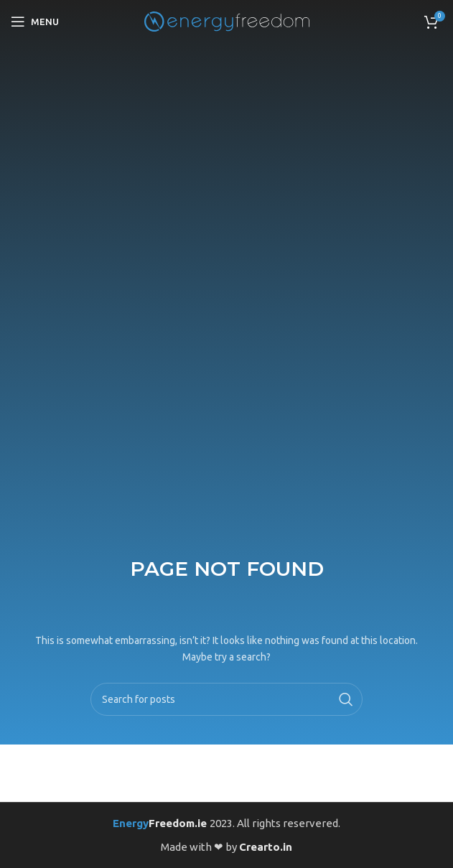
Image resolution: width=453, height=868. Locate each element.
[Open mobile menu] (35, 22)
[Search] (226, 699)
